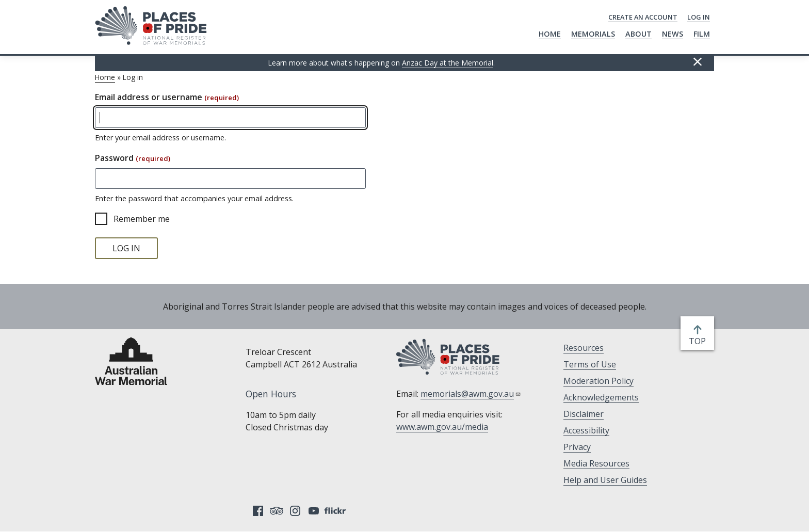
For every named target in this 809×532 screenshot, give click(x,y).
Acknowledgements (601, 397)
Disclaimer (584, 414)
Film (702, 34)
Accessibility (586, 430)
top (699, 341)
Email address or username (167, 97)
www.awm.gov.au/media (442, 427)
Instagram (295, 511)
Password (133, 158)
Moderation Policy (598, 381)
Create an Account (643, 17)
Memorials (593, 34)
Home (550, 34)
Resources (584, 348)
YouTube (314, 511)
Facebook (258, 511)
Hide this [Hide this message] (698, 62)
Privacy (577, 447)
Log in (699, 17)
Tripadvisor (277, 511)
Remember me (142, 219)
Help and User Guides (605, 480)
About (638, 34)
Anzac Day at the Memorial (448, 63)
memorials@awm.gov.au (471, 394)
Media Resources (596, 463)
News (673, 34)
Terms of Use (590, 364)
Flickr (336, 511)
